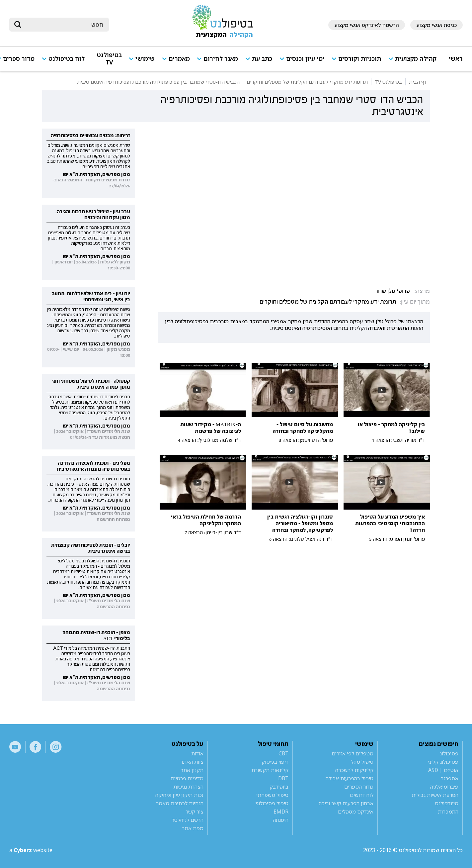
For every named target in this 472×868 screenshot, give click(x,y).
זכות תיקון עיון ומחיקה (179, 795)
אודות (197, 753)
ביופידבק (279, 787)
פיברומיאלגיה (444, 787)
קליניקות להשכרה (354, 770)
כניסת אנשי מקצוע (436, 25)
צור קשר (195, 812)
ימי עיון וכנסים (305, 59)
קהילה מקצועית (416, 59)
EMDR (281, 812)
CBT (283, 753)
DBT (283, 778)
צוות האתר (192, 762)
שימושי (145, 59)
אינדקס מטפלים (356, 812)
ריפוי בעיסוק (275, 762)
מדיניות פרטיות (187, 778)
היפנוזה (281, 820)
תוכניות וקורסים (360, 59)
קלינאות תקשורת (270, 770)
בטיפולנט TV (109, 59)
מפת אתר (193, 828)
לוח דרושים (362, 795)
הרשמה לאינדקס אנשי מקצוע (367, 25)
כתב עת (262, 59)
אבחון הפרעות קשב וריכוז (346, 803)
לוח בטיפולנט (67, 59)
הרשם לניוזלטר (188, 820)
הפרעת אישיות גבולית (435, 795)
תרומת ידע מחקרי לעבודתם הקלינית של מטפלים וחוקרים (328, 302)
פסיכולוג (449, 753)
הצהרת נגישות (188, 787)
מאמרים (179, 59)
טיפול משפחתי (272, 795)
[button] (415, 62)
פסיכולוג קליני (443, 762)
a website (31, 850)
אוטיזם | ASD (443, 770)
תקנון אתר (192, 770)
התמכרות (448, 812)
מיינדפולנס (447, 803)
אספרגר (450, 778)
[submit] (18, 25)
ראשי (456, 59)
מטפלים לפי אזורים (353, 753)
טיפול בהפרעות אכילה (350, 778)
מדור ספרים (19, 59)
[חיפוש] (64, 25)
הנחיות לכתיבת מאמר (180, 803)
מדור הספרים (359, 787)
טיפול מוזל (362, 762)
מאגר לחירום (221, 59)
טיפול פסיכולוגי (272, 803)
